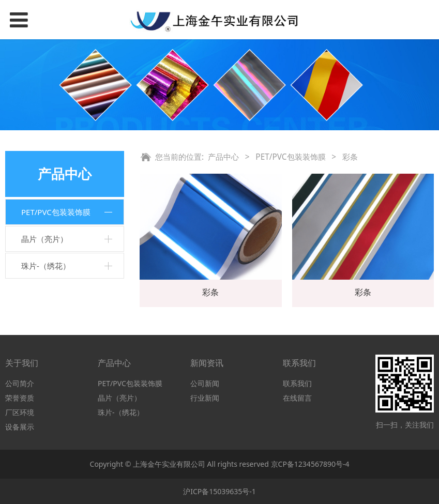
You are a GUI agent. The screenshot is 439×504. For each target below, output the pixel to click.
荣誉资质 (20, 398)
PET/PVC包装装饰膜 (56, 212)
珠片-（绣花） (46, 266)
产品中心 (223, 157)
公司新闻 (205, 383)
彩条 (210, 292)
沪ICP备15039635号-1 (219, 491)
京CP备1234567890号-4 (310, 464)
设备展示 (20, 427)
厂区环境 (20, 412)
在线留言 (297, 398)
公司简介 (20, 383)
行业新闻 (205, 398)
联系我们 (297, 383)
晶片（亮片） (44, 239)
